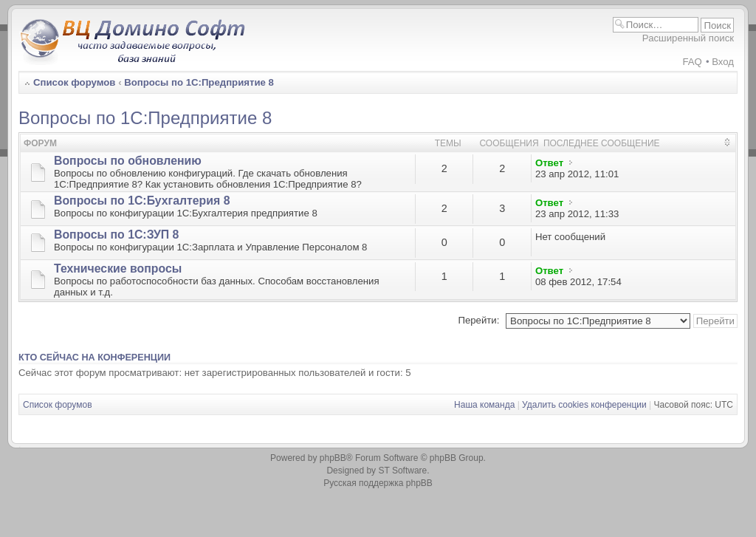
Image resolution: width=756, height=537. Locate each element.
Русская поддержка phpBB (378, 483)
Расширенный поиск (688, 38)
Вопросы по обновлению (128, 161)
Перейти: (478, 320)
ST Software (402, 471)
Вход (723, 62)
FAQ (692, 62)
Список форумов (74, 82)
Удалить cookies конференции (584, 405)
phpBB (333, 458)
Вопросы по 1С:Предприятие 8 (199, 82)
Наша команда (484, 405)
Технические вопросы (118, 268)
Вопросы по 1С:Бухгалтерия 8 (142, 201)
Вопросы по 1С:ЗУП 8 (116, 235)
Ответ (549, 163)
